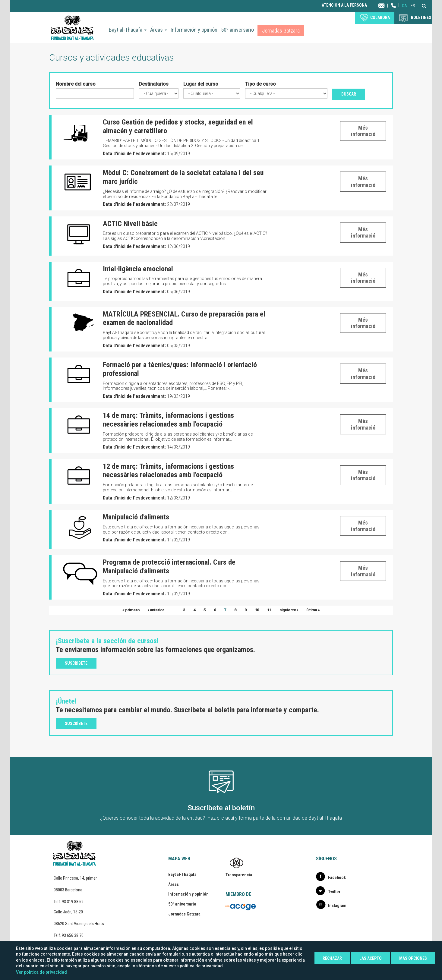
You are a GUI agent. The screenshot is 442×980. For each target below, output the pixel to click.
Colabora (380, 17)
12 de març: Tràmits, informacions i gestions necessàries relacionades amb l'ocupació (168, 471)
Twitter (334, 892)
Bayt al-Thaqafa (128, 30)
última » (313, 610)
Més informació (363, 131)
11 (269, 610)
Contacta (387, 5)
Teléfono (394, 11)
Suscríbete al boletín (221, 808)
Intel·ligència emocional (138, 269)
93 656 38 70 (73, 935)
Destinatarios (154, 84)
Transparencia (239, 875)
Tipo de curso (260, 84)
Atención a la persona (344, 5)
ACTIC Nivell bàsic (130, 224)
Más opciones (413, 958)
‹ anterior (156, 610)
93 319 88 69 (73, 902)
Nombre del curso (76, 84)
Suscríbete (76, 663)
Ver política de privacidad (41, 972)
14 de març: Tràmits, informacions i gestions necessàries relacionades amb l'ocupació (168, 420)
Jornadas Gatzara (281, 31)
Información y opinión (194, 30)
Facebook (337, 878)
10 (257, 610)
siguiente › (289, 610)
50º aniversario (237, 30)
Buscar (349, 94)
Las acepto (371, 958)
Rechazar (332, 958)
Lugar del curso (201, 84)
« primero (131, 610)
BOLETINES (421, 17)
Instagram (337, 906)
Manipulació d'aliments (136, 517)
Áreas (159, 30)
